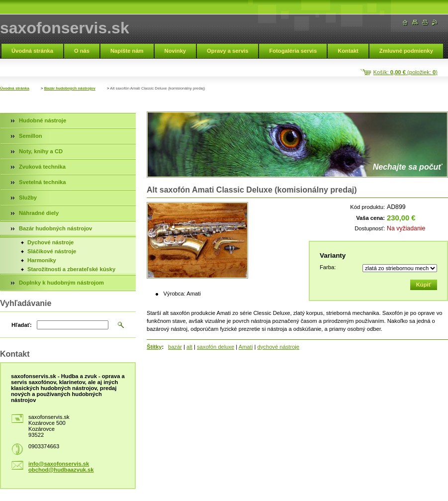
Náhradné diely (39, 213)
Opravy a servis (227, 51)
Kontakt (348, 51)
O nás (82, 51)
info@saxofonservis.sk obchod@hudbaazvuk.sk (61, 467)
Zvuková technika (42, 167)
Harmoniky (42, 260)
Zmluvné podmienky (406, 51)
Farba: (328, 267)
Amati (246, 347)
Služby (28, 198)
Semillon (31, 136)
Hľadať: (22, 325)
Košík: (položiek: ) (405, 72)
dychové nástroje (279, 347)
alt (189, 347)
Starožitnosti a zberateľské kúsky (71, 269)
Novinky (176, 51)
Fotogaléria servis (293, 51)
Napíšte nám (127, 51)
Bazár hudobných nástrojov (70, 88)
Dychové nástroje (50, 242)
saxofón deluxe (216, 347)
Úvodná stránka (32, 51)
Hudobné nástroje (43, 120)
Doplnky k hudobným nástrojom (61, 283)
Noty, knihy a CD (41, 151)
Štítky (154, 347)
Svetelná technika (43, 182)
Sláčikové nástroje (52, 251)
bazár (175, 347)
